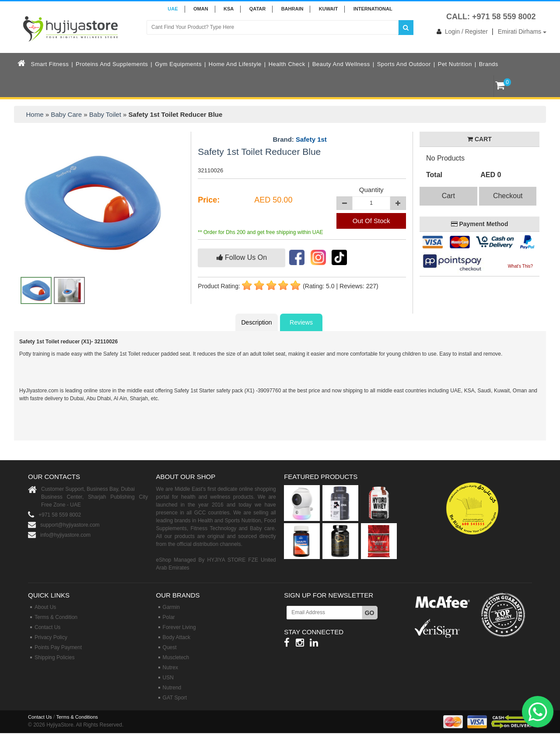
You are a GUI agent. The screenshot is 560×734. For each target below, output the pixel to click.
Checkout (508, 196)
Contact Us (47, 627)
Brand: (299, 140)
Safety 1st (311, 139)
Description (256, 322)
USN (168, 678)
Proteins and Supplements (112, 64)
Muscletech (176, 657)
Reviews (301, 322)
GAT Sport (175, 698)
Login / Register (460, 31)
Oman (201, 9)
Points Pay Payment (58, 647)
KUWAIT (328, 9)
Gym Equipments (178, 64)
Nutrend (172, 688)
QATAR (257, 9)
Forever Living (179, 627)
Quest (170, 647)
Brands (489, 64)
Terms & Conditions (77, 717)
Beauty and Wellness (341, 64)
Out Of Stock (371, 221)
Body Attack (177, 637)
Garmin (171, 607)
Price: (209, 200)
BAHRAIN (292, 9)
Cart (448, 196)
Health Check (287, 64)
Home (35, 114)
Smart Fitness (50, 64)
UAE (173, 9)
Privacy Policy (51, 637)
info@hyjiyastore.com (65, 535)
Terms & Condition (56, 617)
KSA (229, 9)
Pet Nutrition (455, 64)
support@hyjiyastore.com (70, 525)
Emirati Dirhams (522, 31)
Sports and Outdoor (404, 64)
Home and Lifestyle (235, 64)
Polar (169, 617)
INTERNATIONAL (373, 9)
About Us (45, 607)
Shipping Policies (54, 657)
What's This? (520, 266)
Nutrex (170, 668)
